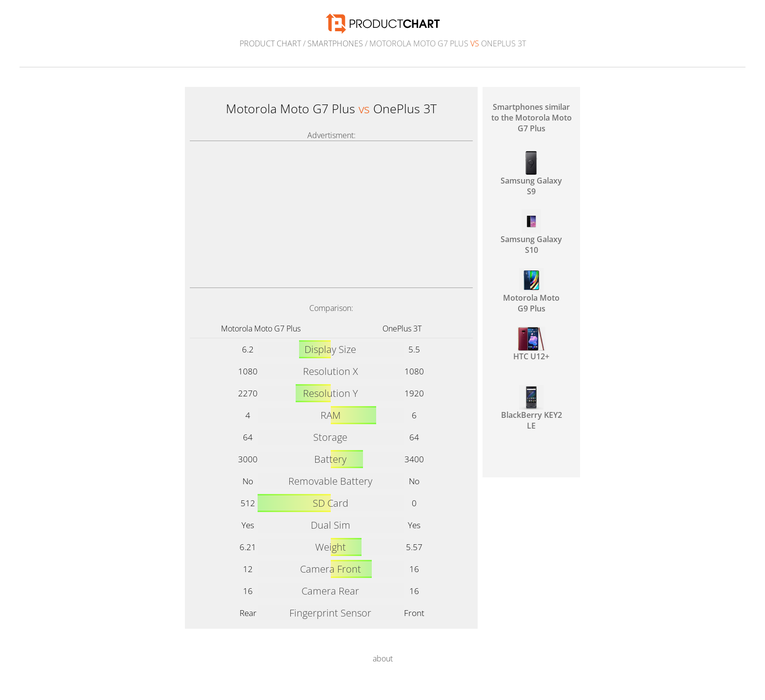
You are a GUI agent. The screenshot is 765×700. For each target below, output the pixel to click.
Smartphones (335, 43)
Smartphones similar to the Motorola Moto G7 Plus (532, 118)
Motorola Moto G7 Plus (261, 329)
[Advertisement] (331, 214)
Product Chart (270, 43)
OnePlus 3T (402, 329)
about (383, 659)
